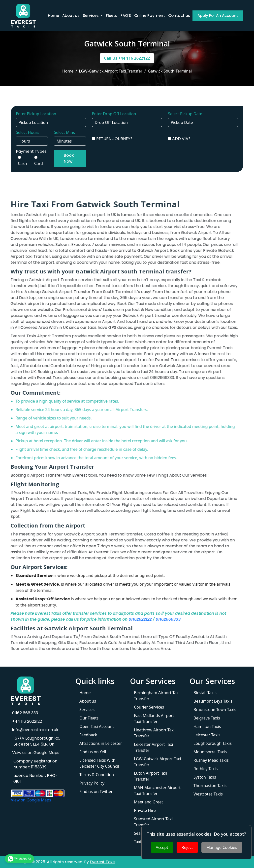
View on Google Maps (31, 800)
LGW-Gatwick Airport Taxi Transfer (157, 762)
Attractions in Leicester (101, 743)
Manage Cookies (222, 847)
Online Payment (150, 16)
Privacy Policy (92, 783)
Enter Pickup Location (36, 114)
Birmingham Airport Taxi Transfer (157, 696)
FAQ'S (126, 16)
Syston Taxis (205, 777)
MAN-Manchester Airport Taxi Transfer (157, 791)
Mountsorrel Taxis (210, 752)
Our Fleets (89, 718)
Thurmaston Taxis (210, 786)
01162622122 (126, 619)
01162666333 (154, 619)
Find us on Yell (93, 752)
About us (71, 16)
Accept (162, 847)
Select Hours (28, 132)
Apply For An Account (218, 16)
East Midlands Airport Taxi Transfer (154, 718)
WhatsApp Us (19, 858)
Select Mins (64, 132)
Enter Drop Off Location (114, 114)
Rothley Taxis (206, 769)
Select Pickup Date (185, 114)
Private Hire (145, 810)
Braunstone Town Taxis (215, 710)
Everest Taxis (103, 862)
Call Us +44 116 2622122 (127, 58)
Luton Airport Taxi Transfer (151, 776)
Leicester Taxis (207, 735)
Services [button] (91, 16)
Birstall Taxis (205, 693)
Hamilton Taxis (207, 726)
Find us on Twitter (96, 792)
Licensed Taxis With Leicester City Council (99, 763)
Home (53, 16)
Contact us (179, 16)
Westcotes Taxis (208, 794)
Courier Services (149, 707)
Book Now (69, 158)
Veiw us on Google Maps (35, 753)
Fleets (112, 16)
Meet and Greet (148, 802)
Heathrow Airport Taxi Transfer (154, 733)
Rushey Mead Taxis (211, 760)
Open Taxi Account (97, 726)
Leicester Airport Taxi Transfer (154, 747)
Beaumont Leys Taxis (213, 701)
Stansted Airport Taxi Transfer (153, 822)
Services (87, 710)
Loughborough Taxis (213, 743)
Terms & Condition (97, 775)
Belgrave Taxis (207, 718)
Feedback (88, 735)
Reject (187, 847)
